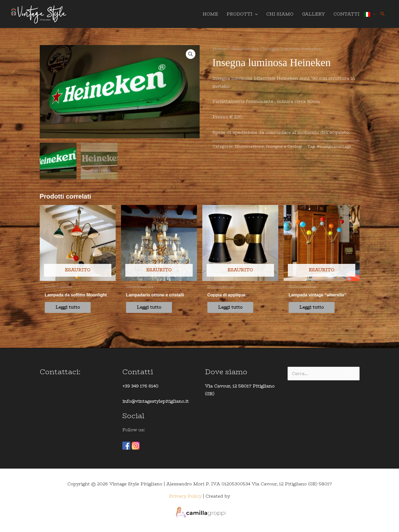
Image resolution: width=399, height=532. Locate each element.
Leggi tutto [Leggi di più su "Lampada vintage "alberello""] (312, 307)
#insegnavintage (334, 146)
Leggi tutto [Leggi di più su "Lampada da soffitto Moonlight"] (68, 307)
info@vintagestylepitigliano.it (156, 401)
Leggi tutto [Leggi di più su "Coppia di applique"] (230, 307)
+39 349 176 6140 (140, 386)
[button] (383, 14)
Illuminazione (244, 49)
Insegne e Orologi (284, 146)
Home (219, 49)
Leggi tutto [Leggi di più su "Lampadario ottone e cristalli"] (149, 307)
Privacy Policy (185, 496)
